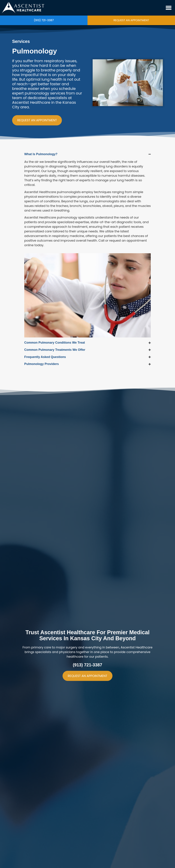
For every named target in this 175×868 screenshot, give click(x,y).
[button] (169, 8)
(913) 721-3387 (44, 20)
